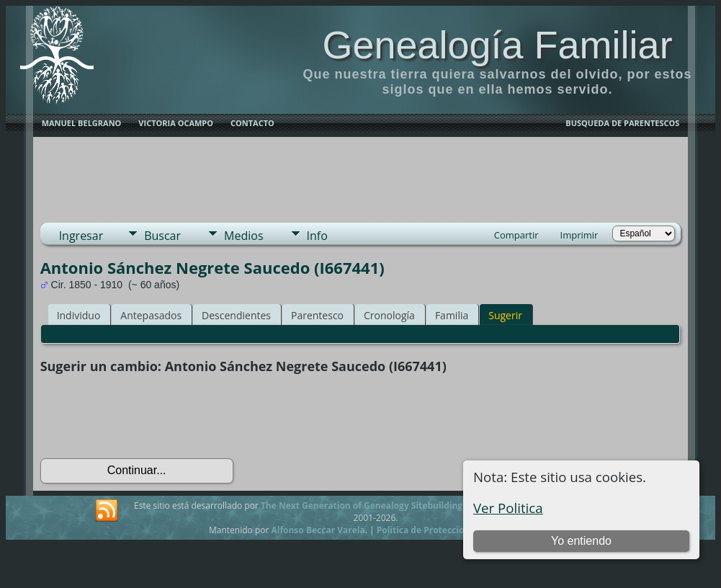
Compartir (516, 235)
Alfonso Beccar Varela (318, 530)
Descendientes (236, 315)
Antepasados (151, 315)
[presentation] (150, 416)
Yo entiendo (581, 541)
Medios (243, 236)
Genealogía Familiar (497, 45)
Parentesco (317, 315)
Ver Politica (508, 508)
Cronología (389, 315)
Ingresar (81, 236)
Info (317, 236)
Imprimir (579, 235)
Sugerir (505, 315)
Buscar (162, 236)
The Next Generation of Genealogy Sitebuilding (362, 505)
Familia (452, 315)
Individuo (79, 315)
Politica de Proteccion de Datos (443, 530)
